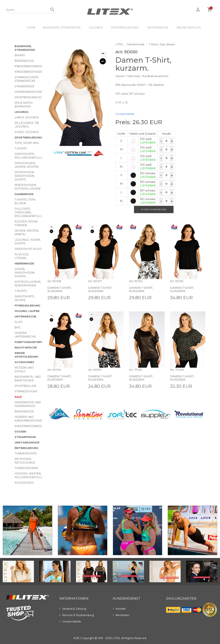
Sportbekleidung (125, 28)
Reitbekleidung (27, 448)
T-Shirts (21, 148)
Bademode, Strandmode (62, 28)
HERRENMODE (24, 264)
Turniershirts (26, 454)
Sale (18, 397)
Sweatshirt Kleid (28, 249)
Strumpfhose (25, 437)
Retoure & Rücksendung (77, 615)
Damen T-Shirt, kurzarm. (60, 289)
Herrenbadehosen (30, 92)
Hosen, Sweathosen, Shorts (25, 273)
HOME (31, 28)
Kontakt (119, 609)
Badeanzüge (24, 61)
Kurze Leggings (27, 132)
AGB (76, 638)
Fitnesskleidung (27, 306)
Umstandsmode (27, 443)
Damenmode (24, 194)
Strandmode (25, 86)
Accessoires (24, 362)
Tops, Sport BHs (27, 143)
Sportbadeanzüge (29, 97)
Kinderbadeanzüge (30, 66)
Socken (20, 432)
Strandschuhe (26, 391)
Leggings (96, 28)
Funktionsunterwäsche (34, 342)
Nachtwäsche (26, 348)
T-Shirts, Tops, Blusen (162, 44)
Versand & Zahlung (73, 609)
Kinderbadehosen (29, 72)
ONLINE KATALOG (188, 28)
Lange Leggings (27, 117)
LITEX (119, 44)
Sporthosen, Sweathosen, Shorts (25, 176)
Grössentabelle (125, 114)
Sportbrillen (25, 386)
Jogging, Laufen (27, 311)
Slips (19, 322)
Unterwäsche (157, 28)
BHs (17, 327)
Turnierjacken (26, 468)
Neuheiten (121, 615)
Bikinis (20, 55)
